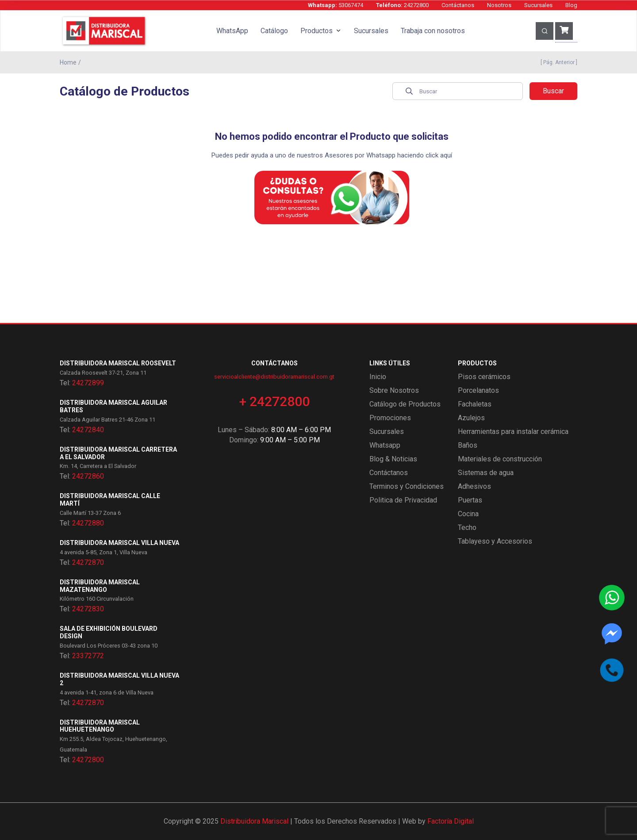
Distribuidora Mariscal (254, 821)
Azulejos (471, 418)
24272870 (88, 562)
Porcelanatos (478, 390)
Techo (467, 527)
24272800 (402, 5)
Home (68, 62)
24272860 (88, 476)
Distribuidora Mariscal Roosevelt (118, 363)
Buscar (553, 91)
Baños (468, 445)
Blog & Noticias (393, 459)
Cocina (468, 514)
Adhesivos (474, 486)
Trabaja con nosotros (433, 31)
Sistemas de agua (486, 473)
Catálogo (274, 31)
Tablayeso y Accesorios (495, 541)
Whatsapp (385, 445)
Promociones (390, 418)
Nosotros (499, 5)
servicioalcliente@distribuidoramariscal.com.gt (274, 377)
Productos (317, 31)
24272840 (88, 430)
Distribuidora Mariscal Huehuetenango (100, 726)
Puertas (470, 500)
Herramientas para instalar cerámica (513, 432)
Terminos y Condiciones (407, 486)
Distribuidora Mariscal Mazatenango (100, 586)
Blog (571, 5)
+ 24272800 (274, 401)
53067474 (336, 5)
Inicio (378, 377)
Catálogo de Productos (405, 404)
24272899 (88, 383)
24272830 (88, 609)
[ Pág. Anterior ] (558, 62)
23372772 (88, 656)
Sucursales (538, 5)
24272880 (88, 523)
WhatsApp (232, 31)
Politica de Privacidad (403, 500)
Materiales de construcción (500, 459)
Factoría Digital (451, 821)
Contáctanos (458, 5)
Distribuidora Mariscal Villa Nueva (119, 543)
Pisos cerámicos (484, 377)
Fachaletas (475, 404)
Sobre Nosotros (394, 390)
